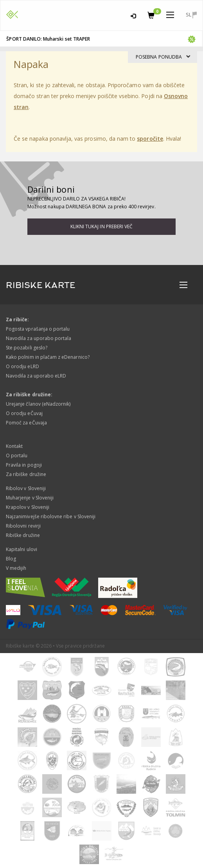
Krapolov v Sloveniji (28, 507)
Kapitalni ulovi (22, 549)
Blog (11, 559)
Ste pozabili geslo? (27, 348)
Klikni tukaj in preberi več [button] (101, 226)
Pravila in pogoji (24, 465)
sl (191, 15)
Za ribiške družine (26, 474)
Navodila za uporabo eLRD (36, 376)
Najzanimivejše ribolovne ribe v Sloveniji (51, 516)
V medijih (16, 568)
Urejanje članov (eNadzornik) (38, 404)
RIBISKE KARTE (41, 285)
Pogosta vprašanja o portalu (38, 329)
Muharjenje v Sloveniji (30, 498)
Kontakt (14, 446)
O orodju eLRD (22, 366)
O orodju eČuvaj (24, 413)
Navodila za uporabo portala (39, 338)
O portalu (17, 455)
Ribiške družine (23, 535)
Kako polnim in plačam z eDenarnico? (48, 357)
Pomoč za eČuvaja (26, 423)
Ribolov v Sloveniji (26, 488)
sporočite (150, 139)
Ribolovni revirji (23, 526)
